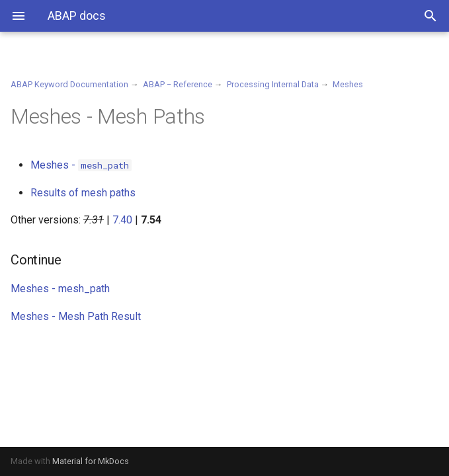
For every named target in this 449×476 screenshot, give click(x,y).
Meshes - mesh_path (60, 289)
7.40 (122, 220)
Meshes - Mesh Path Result (76, 316)
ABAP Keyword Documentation (69, 84)
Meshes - (81, 165)
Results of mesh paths (83, 193)
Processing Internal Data (273, 84)
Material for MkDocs (91, 461)
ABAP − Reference (178, 84)
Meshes (348, 84)
